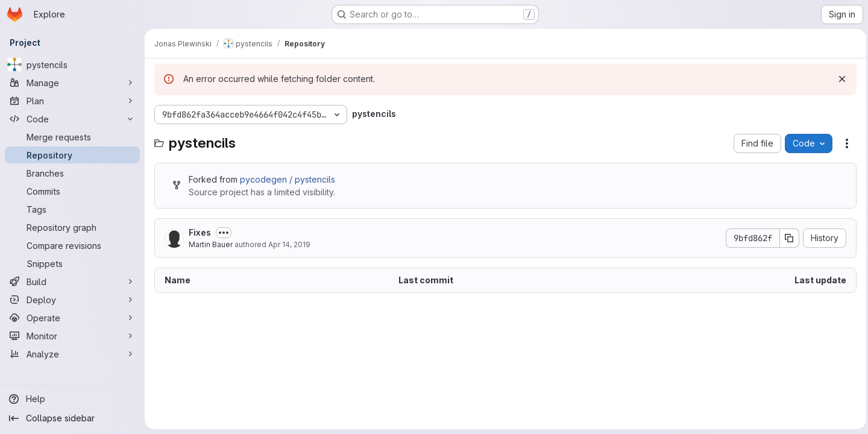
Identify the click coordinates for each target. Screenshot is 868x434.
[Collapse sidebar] (72, 418)
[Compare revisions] (72, 245)
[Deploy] (72, 300)
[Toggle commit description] (224, 233)
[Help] (72, 399)
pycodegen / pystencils (288, 179)
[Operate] (72, 318)
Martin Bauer (211, 244)
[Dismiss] (839, 79)
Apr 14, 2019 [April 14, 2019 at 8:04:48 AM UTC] (289, 244)
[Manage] (72, 83)
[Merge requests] (72, 137)
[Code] (72, 119)
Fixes (200, 232)
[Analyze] (72, 354)
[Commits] (72, 191)
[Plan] (72, 101)
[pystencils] (72, 64)
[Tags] (72, 209)
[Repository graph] (72, 227)
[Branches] (72, 173)
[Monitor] (72, 336)
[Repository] (72, 155)
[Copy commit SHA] (787, 238)
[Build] (72, 281)
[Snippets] (72, 263)
